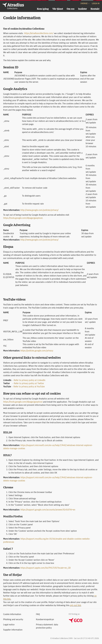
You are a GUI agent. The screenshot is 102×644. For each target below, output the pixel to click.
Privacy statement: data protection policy (47, 626)
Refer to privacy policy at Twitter (29, 383)
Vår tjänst (58, 9)
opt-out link (75, 605)
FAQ (38, 614)
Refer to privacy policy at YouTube (29, 387)
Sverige (85, 3)
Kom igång (43, 9)
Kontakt (95, 9)
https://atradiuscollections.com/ (39, 33)
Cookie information (12, 614)
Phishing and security (13, 619)
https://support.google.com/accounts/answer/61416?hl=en (48, 510)
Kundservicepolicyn (45, 619)
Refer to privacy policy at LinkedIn (29, 380)
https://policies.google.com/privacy (37, 351)
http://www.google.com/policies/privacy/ (40, 210)
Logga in (96, 3)
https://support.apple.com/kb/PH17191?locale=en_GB (45, 568)
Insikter (82, 9)
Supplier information (13, 630)
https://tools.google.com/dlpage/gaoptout (23, 218)
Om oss (71, 9)
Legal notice (9, 625)
